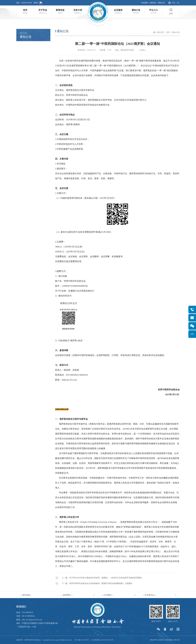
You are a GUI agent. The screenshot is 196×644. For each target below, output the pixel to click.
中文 (174, 3)
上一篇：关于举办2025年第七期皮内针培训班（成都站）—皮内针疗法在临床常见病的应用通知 (102, 578)
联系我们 (161, 640)
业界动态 (153, 3)
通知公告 (161, 3)
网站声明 (153, 640)
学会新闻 (144, 3)
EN (178, 3)
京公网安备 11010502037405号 (102, 640)
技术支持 (176, 640)
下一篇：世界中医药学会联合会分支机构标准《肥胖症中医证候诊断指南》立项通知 (97, 583)
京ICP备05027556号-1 (82, 640)
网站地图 (169, 640)
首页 (168, 32)
